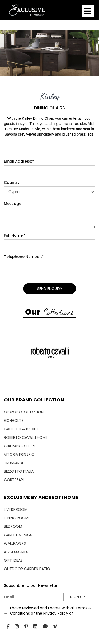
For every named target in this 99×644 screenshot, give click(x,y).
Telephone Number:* (24, 257)
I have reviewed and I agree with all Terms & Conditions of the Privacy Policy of (51, 611)
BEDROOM (13, 526)
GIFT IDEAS (13, 560)
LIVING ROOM (16, 509)
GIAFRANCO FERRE (20, 446)
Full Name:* (15, 235)
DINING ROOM (16, 518)
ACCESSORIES (16, 552)
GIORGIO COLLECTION (24, 412)
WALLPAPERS (15, 543)
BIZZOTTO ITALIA (19, 471)
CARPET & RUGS (18, 535)
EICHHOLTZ (14, 421)
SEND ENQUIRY (49, 289)
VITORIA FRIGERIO (19, 454)
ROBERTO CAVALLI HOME (26, 437)
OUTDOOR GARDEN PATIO (27, 569)
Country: (12, 182)
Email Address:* (19, 161)
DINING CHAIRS (49, 108)
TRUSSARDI (13, 463)
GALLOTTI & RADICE (21, 429)
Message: (13, 204)
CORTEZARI (14, 480)
